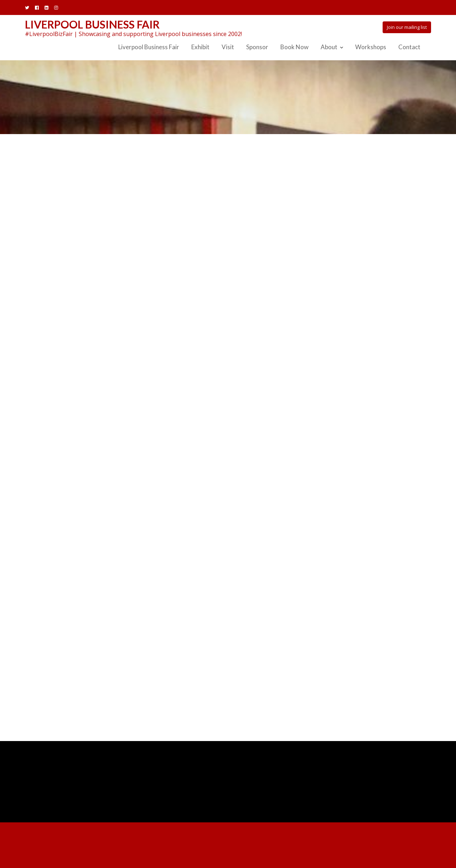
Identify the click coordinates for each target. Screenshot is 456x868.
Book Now (294, 47)
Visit (228, 47)
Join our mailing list (407, 27)
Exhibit (200, 47)
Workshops (371, 47)
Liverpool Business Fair (92, 24)
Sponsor (257, 47)
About (329, 47)
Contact (409, 47)
